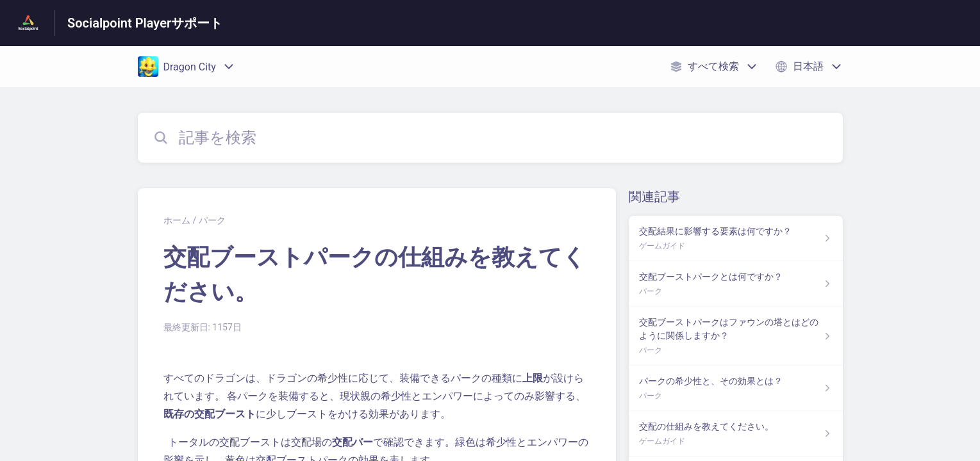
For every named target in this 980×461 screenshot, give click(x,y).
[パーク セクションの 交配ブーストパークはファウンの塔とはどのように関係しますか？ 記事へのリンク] (735, 336)
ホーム (177, 220)
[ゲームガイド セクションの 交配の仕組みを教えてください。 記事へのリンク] (735, 434)
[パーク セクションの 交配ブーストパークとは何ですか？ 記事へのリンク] (735, 284)
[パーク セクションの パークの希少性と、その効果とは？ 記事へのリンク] (735, 388)
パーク (212, 220)
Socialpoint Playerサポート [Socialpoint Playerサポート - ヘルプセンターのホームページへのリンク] (145, 23)
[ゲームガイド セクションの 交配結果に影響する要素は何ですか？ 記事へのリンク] (735, 239)
